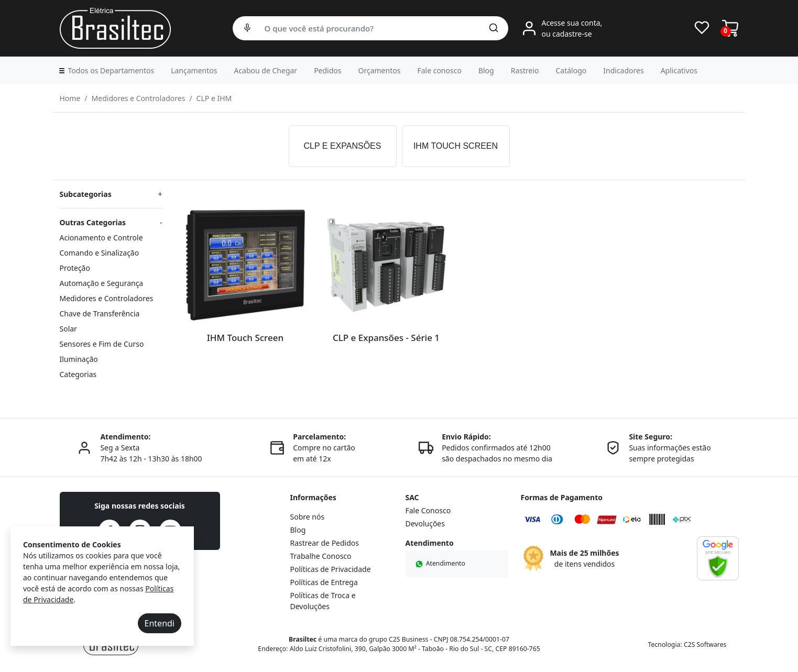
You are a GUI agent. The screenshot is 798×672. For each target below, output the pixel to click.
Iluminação (79, 359)
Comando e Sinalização (100, 253)
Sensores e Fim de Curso (102, 344)
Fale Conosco (428, 510)
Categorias (78, 374)
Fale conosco (439, 70)
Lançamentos (194, 70)
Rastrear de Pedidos (325, 543)
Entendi (160, 623)
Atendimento (440, 563)
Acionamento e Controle (101, 238)
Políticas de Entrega (324, 582)
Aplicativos (679, 70)
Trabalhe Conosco (321, 556)
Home (70, 98)
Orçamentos (380, 70)
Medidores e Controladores (139, 98)
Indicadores (623, 70)
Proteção (75, 268)
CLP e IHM (214, 98)
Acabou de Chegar (265, 70)
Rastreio (525, 70)
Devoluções (425, 524)
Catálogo (571, 70)
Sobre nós (308, 517)
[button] (106, 70)
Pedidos (327, 70)
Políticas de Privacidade (331, 569)
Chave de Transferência (100, 313)
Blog (486, 70)
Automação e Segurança (102, 283)
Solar (68, 329)
